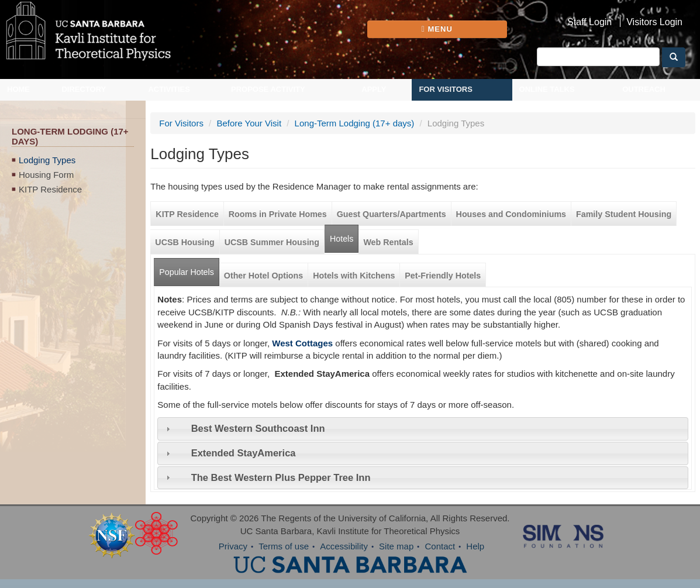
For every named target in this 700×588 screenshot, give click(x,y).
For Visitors (446, 89)
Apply (374, 89)
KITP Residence (50, 189)
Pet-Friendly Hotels (443, 276)
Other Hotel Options (263, 276)
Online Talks (547, 89)
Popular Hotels (189, 268)
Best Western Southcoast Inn (258, 428)
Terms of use (284, 546)
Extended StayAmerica (244, 453)
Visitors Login (654, 22)
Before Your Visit (249, 123)
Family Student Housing (624, 214)
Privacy (233, 546)
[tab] (423, 429)
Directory (84, 89)
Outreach (644, 89)
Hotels (342, 239)
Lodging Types (47, 160)
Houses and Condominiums (511, 214)
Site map (396, 546)
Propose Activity (268, 89)
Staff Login (589, 22)
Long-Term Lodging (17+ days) (355, 123)
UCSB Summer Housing (272, 242)
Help (475, 546)
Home (18, 89)
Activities (169, 89)
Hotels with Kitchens (354, 276)
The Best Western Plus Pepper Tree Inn (281, 477)
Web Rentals (388, 242)
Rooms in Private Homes (278, 214)
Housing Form (46, 175)
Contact (440, 546)
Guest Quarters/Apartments (392, 214)
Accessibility (344, 546)
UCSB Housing (185, 242)
